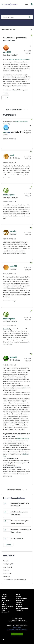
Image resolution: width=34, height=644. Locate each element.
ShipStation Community (11, 4)
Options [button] (31, 29)
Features (4, 595)
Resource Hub (6, 612)
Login (4, 602)
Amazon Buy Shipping (23, 439)
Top (3, 639)
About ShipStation (7, 606)
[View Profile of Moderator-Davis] (18, 132)
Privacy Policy (17, 627)
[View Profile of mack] (12, 155)
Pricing (4, 599)
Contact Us (20, 610)
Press (18, 595)
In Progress (6, 567)
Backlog (6, 576)
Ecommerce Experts (22, 608)
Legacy (6, 93)
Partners (4, 597)
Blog (3, 610)
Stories (19, 597)
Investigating (7, 564)
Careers (4, 608)
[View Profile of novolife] (13, 231)
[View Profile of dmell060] (7, 52)
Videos (18, 599)
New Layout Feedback (9, 29)
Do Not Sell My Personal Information (17, 630)
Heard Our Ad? (6, 600)
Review (5, 570)
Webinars (24, 599)
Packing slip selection (17, 538)
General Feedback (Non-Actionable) (19, 59)
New (5, 561)
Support (4, 604)
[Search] (17, 17)
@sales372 (6, 329)
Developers (20, 604)
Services (19, 602)
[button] (4, 97)
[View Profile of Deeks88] (13, 357)
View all (8, 545)
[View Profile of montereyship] (9, 195)
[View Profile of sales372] (13, 266)
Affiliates (19, 606)
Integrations (20, 600)
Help (27, 4)
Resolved (6, 573)
